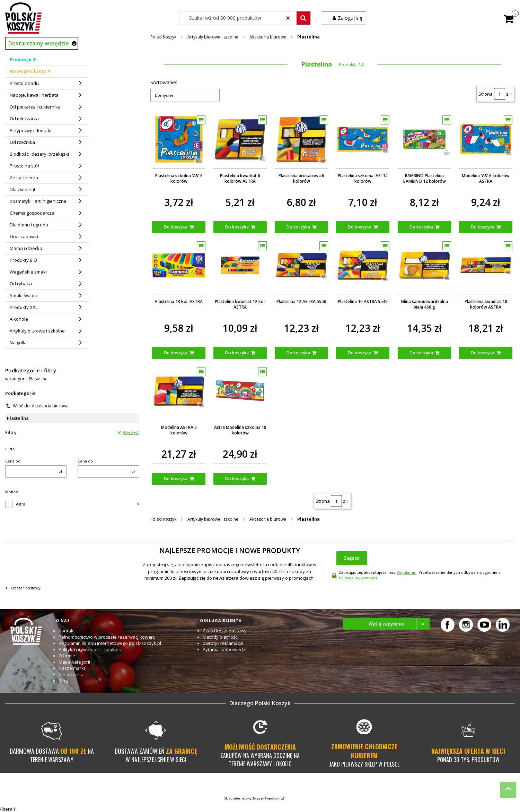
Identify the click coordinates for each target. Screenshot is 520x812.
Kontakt (67, 631)
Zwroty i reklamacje (223, 643)
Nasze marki (72, 668)
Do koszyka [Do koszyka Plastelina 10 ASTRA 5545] (360, 353)
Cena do (85, 461)
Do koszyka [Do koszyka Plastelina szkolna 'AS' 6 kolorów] (176, 227)
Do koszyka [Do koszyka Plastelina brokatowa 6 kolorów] (299, 227)
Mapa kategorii (74, 662)
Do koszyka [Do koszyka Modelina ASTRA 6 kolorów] (176, 479)
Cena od (13, 461)
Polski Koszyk (163, 37)
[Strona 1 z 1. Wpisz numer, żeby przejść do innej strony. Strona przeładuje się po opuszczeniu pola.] (500, 94)
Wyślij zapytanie (399, 624)
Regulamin (407, 572)
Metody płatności (221, 637)
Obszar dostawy (26, 588)
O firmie (67, 656)
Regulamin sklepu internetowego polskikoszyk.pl (110, 643)
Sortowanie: (164, 82)
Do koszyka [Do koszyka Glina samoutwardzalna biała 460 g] (421, 353)
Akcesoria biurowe (268, 37)
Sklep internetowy (252, 798)
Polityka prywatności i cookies (90, 649)
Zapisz (352, 558)
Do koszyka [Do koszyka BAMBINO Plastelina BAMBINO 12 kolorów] (421, 227)
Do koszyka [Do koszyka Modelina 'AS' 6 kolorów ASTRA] (483, 227)
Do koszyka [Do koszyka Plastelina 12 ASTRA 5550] (299, 353)
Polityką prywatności (358, 578)
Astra (21, 504)
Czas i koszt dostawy (225, 631)
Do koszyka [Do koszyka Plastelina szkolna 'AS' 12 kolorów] (360, 227)
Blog (63, 681)
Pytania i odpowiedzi (224, 649)
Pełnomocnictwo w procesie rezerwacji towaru (107, 637)
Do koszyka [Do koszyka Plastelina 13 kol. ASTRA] (176, 353)
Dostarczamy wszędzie (39, 43)
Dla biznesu (71, 674)
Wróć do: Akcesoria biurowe (37, 406)
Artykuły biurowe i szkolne (213, 37)
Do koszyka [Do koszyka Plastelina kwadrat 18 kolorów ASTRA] (483, 353)
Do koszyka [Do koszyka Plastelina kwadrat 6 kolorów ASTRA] (237, 227)
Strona (486, 94)
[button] (303, 18)
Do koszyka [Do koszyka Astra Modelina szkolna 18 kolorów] (237, 479)
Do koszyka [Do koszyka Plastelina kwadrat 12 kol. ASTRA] (237, 353)
